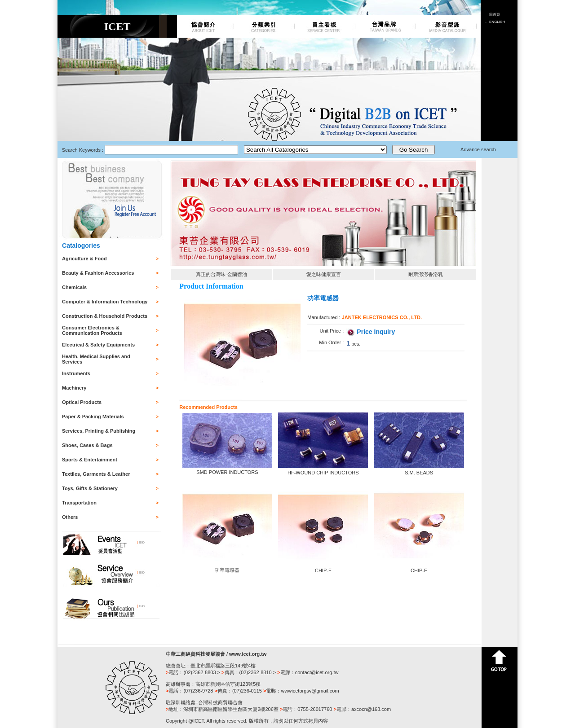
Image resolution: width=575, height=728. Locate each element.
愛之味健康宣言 (324, 274)
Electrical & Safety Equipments (98, 345)
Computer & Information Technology (105, 302)
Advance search (478, 149)
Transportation (79, 503)
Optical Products (82, 402)
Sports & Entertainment (90, 460)
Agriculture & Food (84, 259)
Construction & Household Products (105, 316)
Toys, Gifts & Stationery (90, 488)
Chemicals (74, 287)
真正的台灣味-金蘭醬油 (221, 274)
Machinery (74, 388)
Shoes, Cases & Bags (87, 445)
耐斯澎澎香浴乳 (426, 274)
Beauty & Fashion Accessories (98, 273)
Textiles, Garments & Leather (96, 474)
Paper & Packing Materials (93, 417)
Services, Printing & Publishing (99, 431)
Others (70, 517)
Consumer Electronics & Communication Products (92, 330)
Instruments (76, 373)
